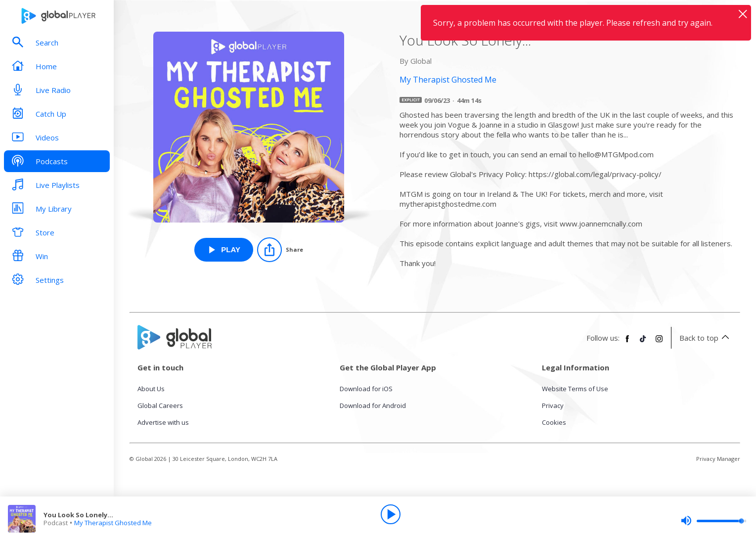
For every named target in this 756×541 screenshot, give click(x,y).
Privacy (553, 406)
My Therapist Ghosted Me (113, 523)
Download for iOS (366, 389)
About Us (151, 389)
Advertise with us (163, 422)
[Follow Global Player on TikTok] (643, 343)
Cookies (554, 422)
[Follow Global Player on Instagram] (659, 343)
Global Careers (160, 406)
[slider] (713, 521)
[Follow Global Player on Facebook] (627, 343)
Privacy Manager (718, 459)
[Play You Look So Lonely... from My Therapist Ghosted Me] (224, 250)
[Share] (280, 250)
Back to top (706, 338)
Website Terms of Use (575, 389)
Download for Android (373, 406)
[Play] (391, 514)
